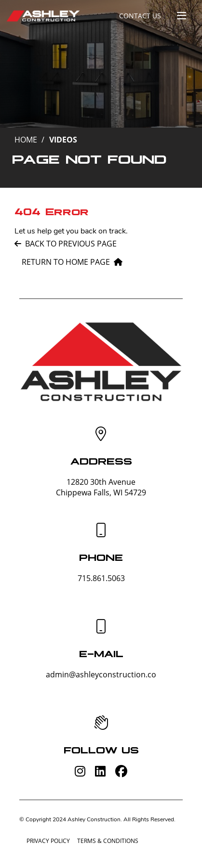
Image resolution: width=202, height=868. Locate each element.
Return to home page (72, 262)
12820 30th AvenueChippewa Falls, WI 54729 (101, 487)
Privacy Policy (48, 841)
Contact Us (140, 16)
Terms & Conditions (108, 841)
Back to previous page (66, 244)
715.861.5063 (101, 578)
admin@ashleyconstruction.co (101, 674)
